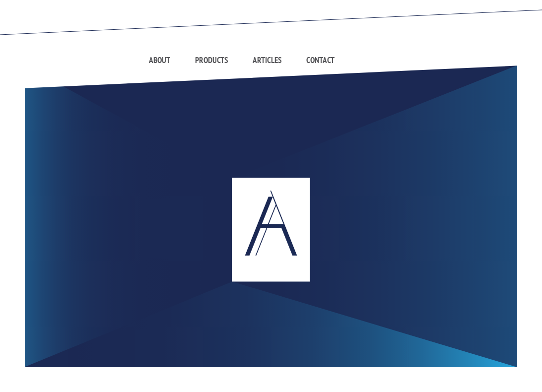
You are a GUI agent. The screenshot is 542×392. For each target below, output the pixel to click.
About (160, 60)
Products (211, 60)
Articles (267, 60)
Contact (320, 60)
